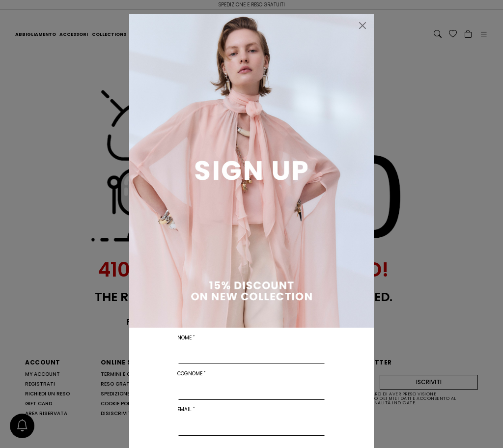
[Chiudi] (363, 26)
